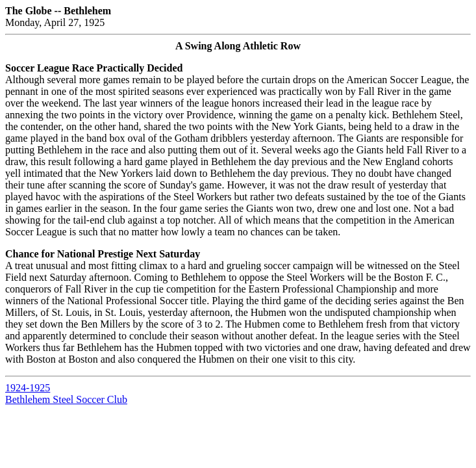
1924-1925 (28, 388)
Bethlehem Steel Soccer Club (66, 399)
